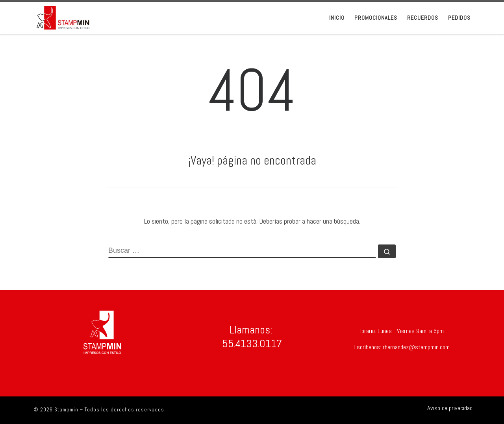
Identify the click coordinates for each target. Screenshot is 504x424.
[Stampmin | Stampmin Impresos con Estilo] (63, 17)
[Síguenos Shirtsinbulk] (447, 408)
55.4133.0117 (252, 343)
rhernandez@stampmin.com (415, 347)
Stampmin (66, 410)
